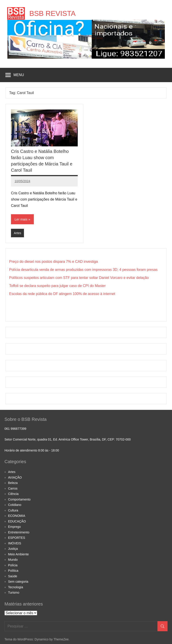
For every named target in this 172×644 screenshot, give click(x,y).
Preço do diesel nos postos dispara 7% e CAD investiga (54, 262)
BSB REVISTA (53, 13)
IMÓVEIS (15, 543)
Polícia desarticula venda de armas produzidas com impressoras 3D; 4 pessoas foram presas (83, 270)
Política (13, 571)
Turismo (14, 593)
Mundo (13, 560)
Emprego (14, 527)
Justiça (13, 549)
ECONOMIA (17, 516)
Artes (18, 233)
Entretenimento (19, 532)
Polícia (13, 565)
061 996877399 (15, 429)
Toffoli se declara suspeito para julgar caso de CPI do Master (57, 286)
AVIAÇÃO (15, 477)
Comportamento (19, 499)
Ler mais (21, 219)
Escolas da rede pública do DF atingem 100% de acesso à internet (62, 294)
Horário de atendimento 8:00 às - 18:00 (32, 450)
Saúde (13, 576)
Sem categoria (18, 582)
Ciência (13, 494)
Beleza (13, 483)
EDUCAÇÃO (17, 521)
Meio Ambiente (18, 554)
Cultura (13, 510)
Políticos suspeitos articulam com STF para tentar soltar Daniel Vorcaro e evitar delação (79, 278)
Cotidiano (15, 505)
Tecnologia (16, 587)
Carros (13, 488)
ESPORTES (17, 538)
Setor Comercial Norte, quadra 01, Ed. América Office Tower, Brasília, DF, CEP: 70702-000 (68, 439)
